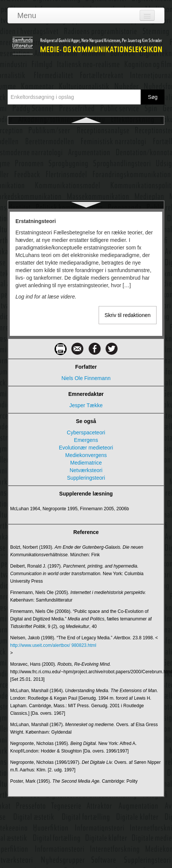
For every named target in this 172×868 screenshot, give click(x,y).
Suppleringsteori (86, 478)
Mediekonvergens (86, 455)
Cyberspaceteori (86, 432)
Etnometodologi (86, 173)
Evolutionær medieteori (86, 448)
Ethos (86, 146)
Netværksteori (86, 470)
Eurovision (86, 186)
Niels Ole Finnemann (86, 378)
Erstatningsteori (86, 132)
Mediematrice (86, 463)
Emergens (86, 440)
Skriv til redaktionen (128, 315)
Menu (27, 15)
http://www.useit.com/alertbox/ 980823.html (53, 645)
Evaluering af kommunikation (86, 200)
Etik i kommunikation (86, 159)
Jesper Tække (86, 405)
